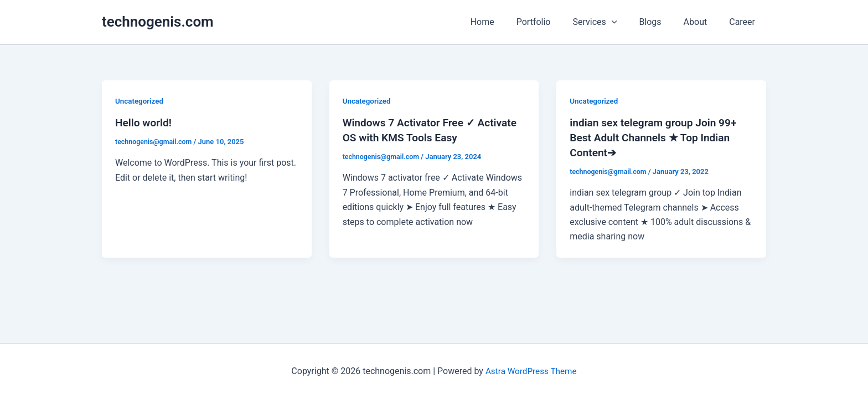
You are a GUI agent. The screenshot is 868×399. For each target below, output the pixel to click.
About (702, 22)
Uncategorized (140, 101)
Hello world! (145, 122)
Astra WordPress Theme (531, 371)
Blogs (661, 22)
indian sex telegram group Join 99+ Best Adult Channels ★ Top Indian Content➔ (657, 137)
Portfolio (554, 22)
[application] (627, 22)
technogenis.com (158, 22)
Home (507, 22)
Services (610, 22)
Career (744, 22)
